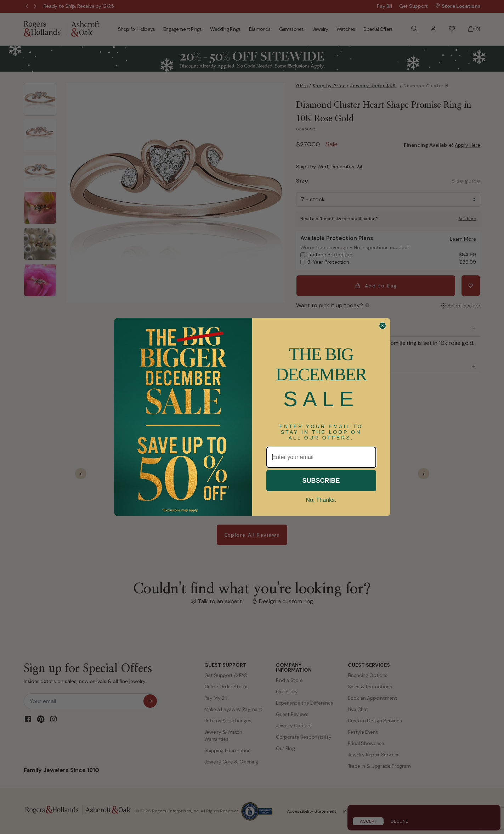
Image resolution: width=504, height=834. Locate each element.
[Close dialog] (383, 326)
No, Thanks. (321, 500)
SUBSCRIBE (321, 481)
